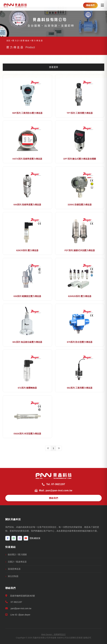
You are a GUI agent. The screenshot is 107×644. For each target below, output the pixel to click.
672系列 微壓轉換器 (27, 388)
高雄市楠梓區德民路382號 (20, 596)
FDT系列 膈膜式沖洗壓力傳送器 (80, 250)
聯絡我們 (90, 5)
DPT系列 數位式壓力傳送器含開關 (80, 159)
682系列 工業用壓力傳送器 (80, 388)
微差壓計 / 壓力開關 (17, 555)
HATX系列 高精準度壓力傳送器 (27, 159)
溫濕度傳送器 (14, 569)
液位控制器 (13, 576)
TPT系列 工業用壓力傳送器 (80, 113)
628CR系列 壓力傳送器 (27, 250)
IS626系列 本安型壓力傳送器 (27, 434)
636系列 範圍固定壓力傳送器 (27, 296)
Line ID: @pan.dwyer (18, 615)
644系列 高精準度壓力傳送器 (27, 205)
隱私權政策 (35, 538)
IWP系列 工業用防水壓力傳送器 (27, 113)
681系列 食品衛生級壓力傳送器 (27, 342)
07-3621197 (14, 602)
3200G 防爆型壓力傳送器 (80, 205)
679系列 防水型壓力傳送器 (80, 342)
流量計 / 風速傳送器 (17, 562)
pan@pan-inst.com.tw (18, 608)
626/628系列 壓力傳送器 (80, 296)
